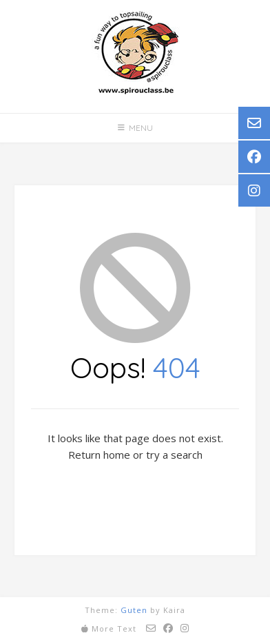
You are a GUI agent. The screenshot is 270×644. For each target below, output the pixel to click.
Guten (134, 610)
